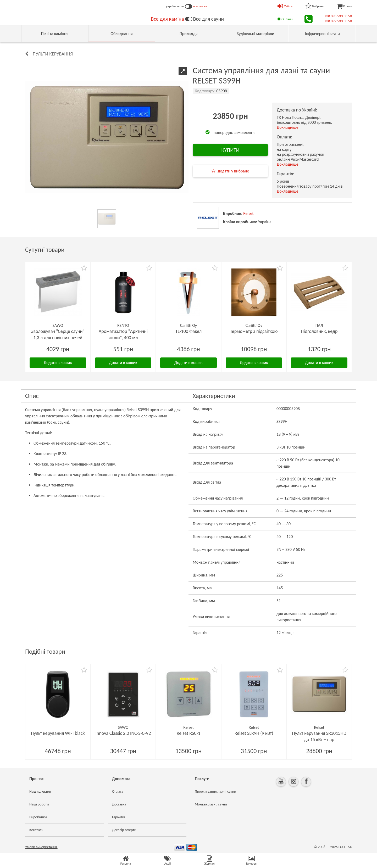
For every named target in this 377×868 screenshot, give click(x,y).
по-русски (200, 6)
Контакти (36, 830)
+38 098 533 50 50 (338, 16)
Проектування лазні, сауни (215, 791)
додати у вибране (233, 171)
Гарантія (118, 817)
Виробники (38, 817)
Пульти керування (53, 54)
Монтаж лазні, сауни (211, 804)
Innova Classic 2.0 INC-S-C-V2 (123, 733)
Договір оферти (124, 830)
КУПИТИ (230, 150)
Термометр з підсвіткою (254, 331)
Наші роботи (39, 804)
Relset (248, 213)
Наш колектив (40, 791)
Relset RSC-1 (189, 733)
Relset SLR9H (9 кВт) (254, 733)
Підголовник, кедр (319, 331)
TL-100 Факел (188, 331)
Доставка (119, 804)
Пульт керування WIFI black (58, 733)
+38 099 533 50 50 (338, 21)
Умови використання (41, 847)
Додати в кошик (58, 363)
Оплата (118, 791)
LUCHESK (345, 847)
